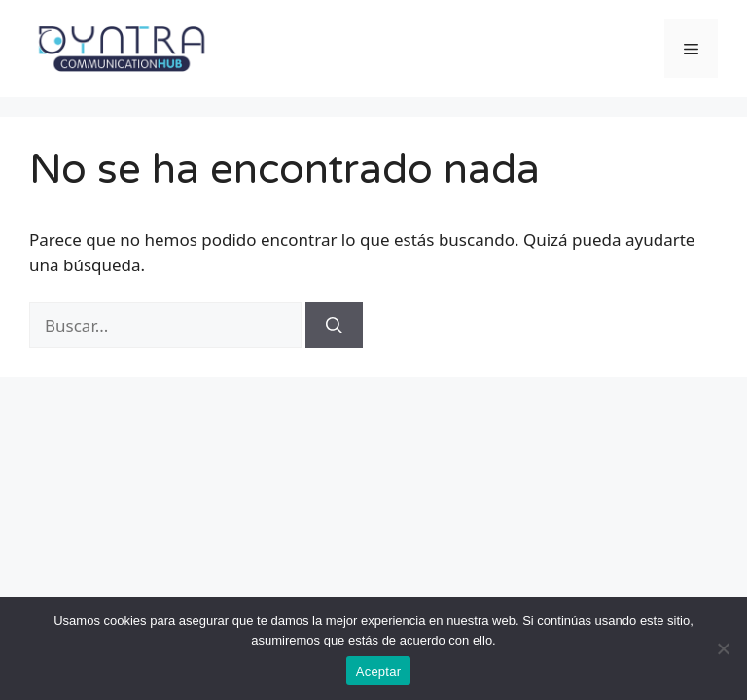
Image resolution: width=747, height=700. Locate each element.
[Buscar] (334, 326)
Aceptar (379, 671)
